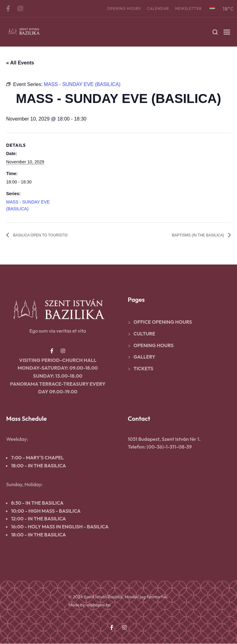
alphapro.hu (99, 605)
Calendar (158, 8)
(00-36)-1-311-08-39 (169, 447)
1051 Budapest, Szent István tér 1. (164, 439)
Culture (144, 334)
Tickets (143, 369)
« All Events (20, 63)
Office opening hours (163, 322)
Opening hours (124, 8)
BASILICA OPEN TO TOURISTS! (49, 235)
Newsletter (189, 8)
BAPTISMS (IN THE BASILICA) (190, 235)
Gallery (145, 357)
